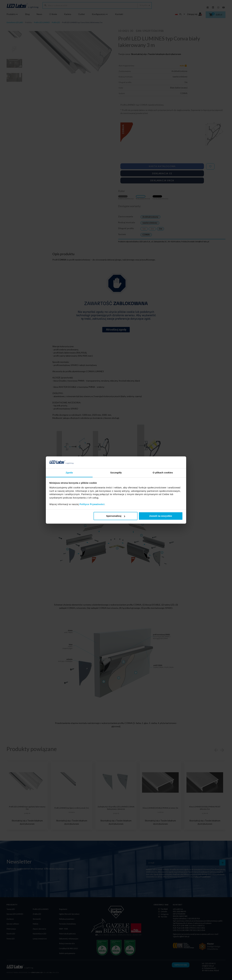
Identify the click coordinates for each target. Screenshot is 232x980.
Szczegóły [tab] (116, 473)
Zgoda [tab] (69, 473)
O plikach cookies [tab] (163, 473)
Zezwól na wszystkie (161, 516)
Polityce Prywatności (92, 504)
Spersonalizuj (116, 516)
